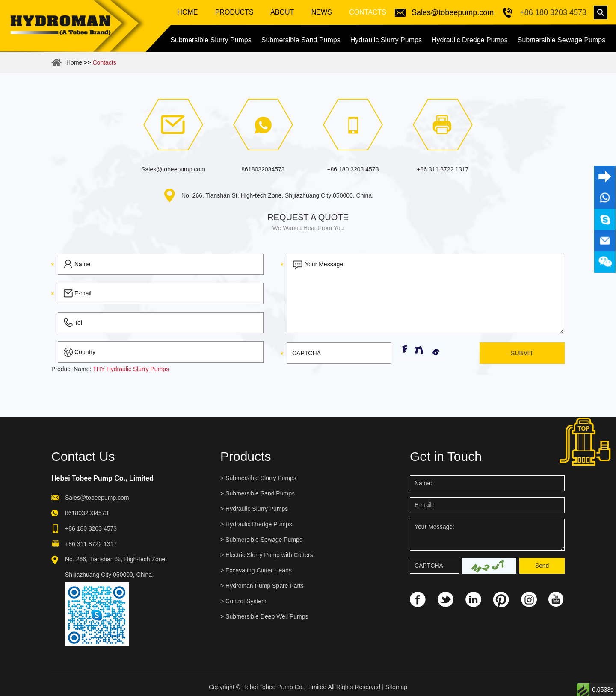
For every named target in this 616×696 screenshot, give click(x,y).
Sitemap (396, 687)
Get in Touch (446, 456)
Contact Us (83, 456)
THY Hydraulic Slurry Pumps (131, 369)
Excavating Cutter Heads (259, 570)
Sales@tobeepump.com (453, 12)
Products (234, 12)
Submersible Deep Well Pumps (267, 616)
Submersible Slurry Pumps (211, 40)
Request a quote (308, 217)
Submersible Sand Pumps (301, 40)
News (320, 12)
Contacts (367, 12)
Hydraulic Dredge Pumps (470, 40)
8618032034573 (263, 169)
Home (187, 12)
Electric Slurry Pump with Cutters (269, 555)
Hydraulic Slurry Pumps (386, 40)
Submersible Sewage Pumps (561, 40)
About (282, 12)
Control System (246, 601)
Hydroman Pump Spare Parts (265, 586)
